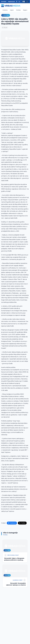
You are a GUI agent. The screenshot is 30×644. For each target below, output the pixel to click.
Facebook (12, 523)
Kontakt (4, 2)
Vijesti (12, 10)
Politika (18, 10)
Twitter (22, 523)
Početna (5, 10)
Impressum (11, 2)
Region (25, 10)
